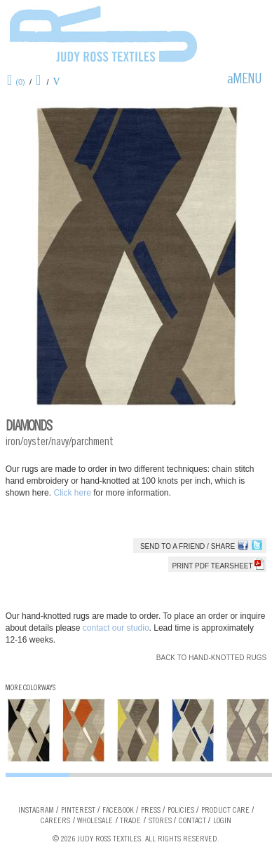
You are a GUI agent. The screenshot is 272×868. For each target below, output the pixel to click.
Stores (160, 821)
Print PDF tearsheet (218, 566)
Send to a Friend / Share (188, 546)
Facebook (118, 811)
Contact (192, 821)
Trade (130, 821)
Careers (55, 821)
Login (222, 821)
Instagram (36, 811)
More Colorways (30, 688)
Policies (181, 811)
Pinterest (78, 811)
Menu (247, 80)
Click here (73, 493)
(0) (20, 82)
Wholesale (95, 821)
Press (151, 811)
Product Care (225, 811)
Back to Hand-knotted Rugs (211, 658)
